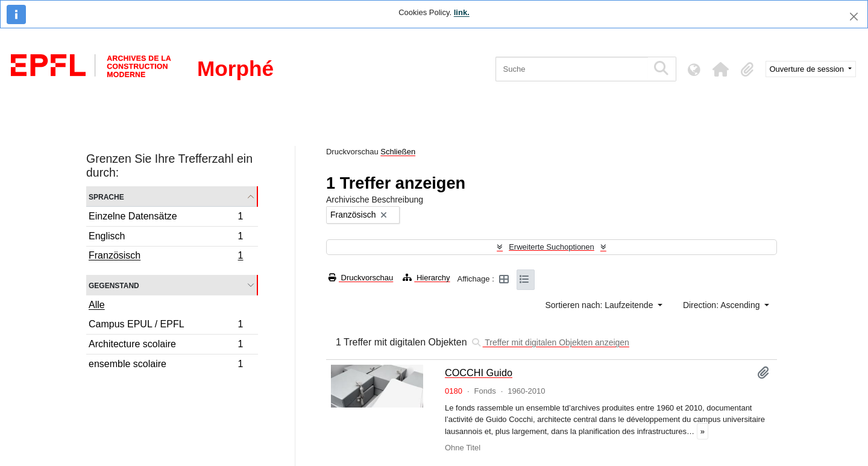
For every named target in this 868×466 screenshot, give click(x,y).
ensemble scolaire (166, 365)
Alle (97, 305)
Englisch (166, 238)
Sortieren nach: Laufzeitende (600, 305)
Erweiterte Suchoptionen (552, 247)
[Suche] (572, 69)
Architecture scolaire (166, 346)
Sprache (106, 196)
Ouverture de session (808, 69)
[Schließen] (854, 17)
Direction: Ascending (723, 305)
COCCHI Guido (479, 373)
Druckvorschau (361, 278)
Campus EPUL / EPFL (166, 326)
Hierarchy (426, 278)
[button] (721, 69)
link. (462, 12)
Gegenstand (114, 285)
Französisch (166, 257)
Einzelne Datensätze (166, 218)
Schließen (398, 152)
